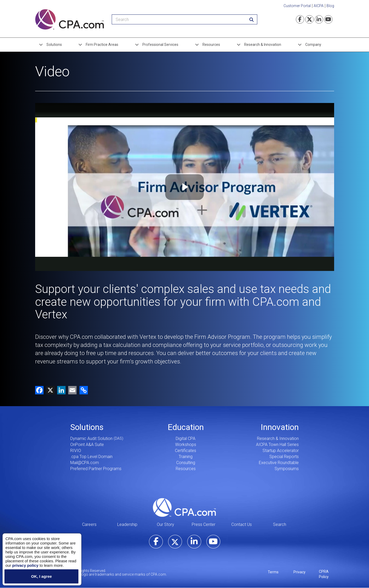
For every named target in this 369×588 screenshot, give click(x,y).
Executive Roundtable (279, 463)
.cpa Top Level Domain (91, 457)
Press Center (204, 524)
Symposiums (287, 469)
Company (313, 45)
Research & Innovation (263, 45)
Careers (89, 524)
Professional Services (160, 45)
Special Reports (284, 457)
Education (186, 427)
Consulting (186, 463)
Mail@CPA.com (85, 463)
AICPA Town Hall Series (277, 445)
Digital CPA (186, 439)
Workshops (186, 445)
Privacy (300, 572)
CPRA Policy (324, 574)
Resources (211, 45)
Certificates (186, 451)
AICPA (319, 6)
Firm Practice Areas (102, 45)
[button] (83, 390)
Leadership (127, 524)
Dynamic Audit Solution (91, 439)
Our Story (165, 524)
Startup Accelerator (281, 451)
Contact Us (242, 524)
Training (186, 457)
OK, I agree (41, 576)
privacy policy (25, 565)
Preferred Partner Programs (96, 469)
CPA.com (184, 507)
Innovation (280, 427)
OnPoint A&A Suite (87, 445)
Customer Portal (297, 6)
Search (280, 524)
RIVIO (76, 451)
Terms (273, 572)
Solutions (54, 45)
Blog (330, 6)
